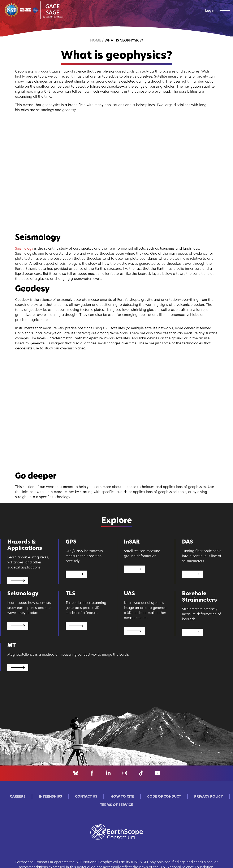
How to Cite (122, 797)
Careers (18, 797)
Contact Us (86, 797)
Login (210, 11)
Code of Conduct (164, 797)
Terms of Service (116, 805)
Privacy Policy (209, 797)
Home (96, 41)
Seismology (24, 249)
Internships (50, 797)
